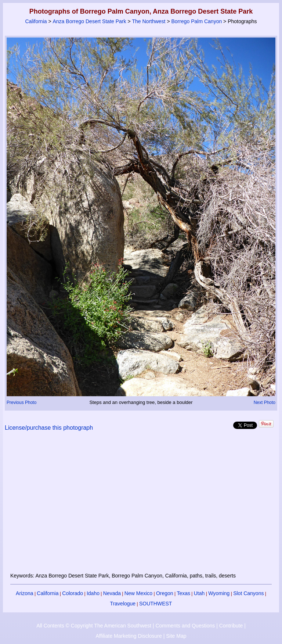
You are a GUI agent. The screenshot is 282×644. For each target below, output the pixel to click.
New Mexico (138, 593)
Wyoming (219, 593)
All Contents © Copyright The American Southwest (94, 626)
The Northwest (149, 21)
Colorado (73, 593)
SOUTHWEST (156, 604)
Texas (183, 593)
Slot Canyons (248, 593)
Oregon (165, 593)
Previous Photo (21, 402)
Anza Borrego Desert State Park (90, 21)
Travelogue (123, 604)
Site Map (176, 636)
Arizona (24, 593)
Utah (199, 593)
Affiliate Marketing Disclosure (129, 636)
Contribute (231, 626)
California (36, 21)
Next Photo (265, 402)
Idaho (93, 593)
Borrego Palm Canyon (196, 21)
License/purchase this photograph (49, 428)
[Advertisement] (141, 506)
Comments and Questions (185, 626)
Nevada (112, 593)
